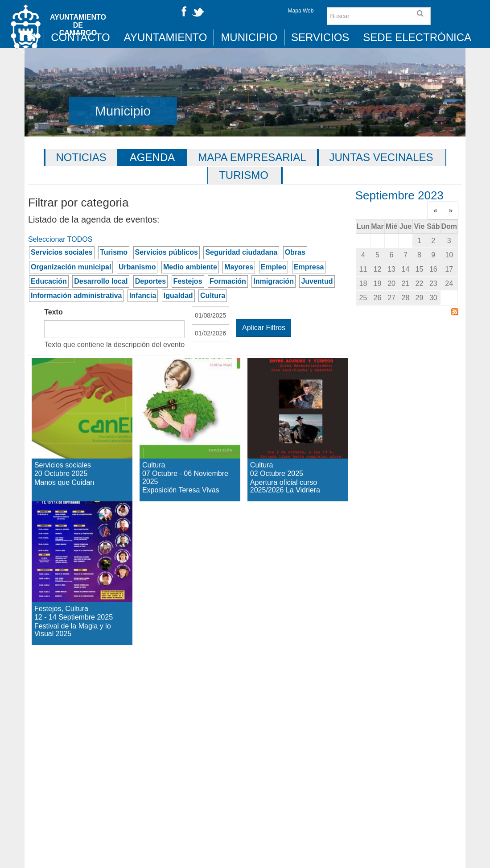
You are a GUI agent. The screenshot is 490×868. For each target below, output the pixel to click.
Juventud (317, 281)
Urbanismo (137, 267)
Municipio (249, 37)
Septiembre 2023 (399, 195)
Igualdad (178, 296)
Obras (295, 252)
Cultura (213, 296)
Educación (49, 281)
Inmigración (274, 281)
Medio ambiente (190, 267)
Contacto (80, 37)
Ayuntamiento (166, 37)
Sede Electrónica (417, 37)
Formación (228, 281)
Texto (53, 312)
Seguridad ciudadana (241, 252)
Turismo (244, 175)
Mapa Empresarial (252, 157)
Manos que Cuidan (67, 373)
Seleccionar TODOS (60, 239)
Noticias (81, 157)
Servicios (320, 37)
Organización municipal (71, 267)
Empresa (309, 267)
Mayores (239, 267)
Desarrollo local (101, 281)
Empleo (274, 267)
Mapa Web (301, 11)
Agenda (152, 157)
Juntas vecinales (381, 157)
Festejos (188, 281)
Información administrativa (76, 296)
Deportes (150, 281)
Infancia (143, 296)
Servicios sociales (62, 252)
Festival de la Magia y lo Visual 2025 (74, 525)
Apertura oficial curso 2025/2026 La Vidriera (295, 389)
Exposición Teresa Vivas (180, 373)
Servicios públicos (167, 252)
